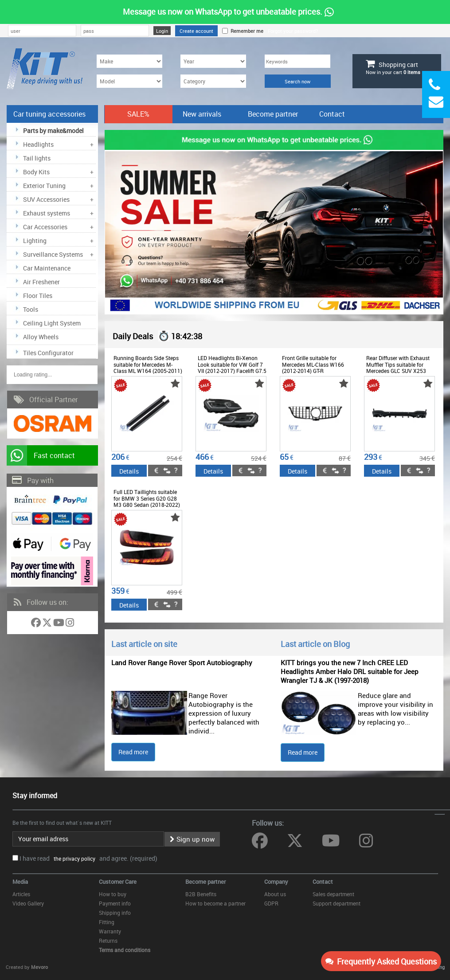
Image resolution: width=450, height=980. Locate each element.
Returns (108, 941)
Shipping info (115, 913)
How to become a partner (215, 903)
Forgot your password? (293, 31)
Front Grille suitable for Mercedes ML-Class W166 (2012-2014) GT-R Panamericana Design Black (316, 367)
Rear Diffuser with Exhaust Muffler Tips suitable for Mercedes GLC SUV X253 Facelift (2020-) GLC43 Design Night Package (398, 371)
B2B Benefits (201, 894)
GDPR (271, 903)
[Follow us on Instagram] (70, 624)
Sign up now (192, 839)
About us (275, 894)
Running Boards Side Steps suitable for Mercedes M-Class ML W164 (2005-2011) (148, 364)
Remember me (246, 31)
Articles (21, 894)
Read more (133, 752)
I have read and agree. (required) (88, 858)
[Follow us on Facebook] (37, 624)
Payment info (115, 903)
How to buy (113, 894)
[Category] (213, 81)
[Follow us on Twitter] (48, 624)
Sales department (333, 894)
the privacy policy (73, 858)
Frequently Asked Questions (381, 961)
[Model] (129, 81)
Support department (337, 903)
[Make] (129, 61)
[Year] (213, 61)
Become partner (273, 114)
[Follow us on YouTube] (59, 624)
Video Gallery (28, 903)
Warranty (110, 931)
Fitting (107, 922)
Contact (332, 114)
